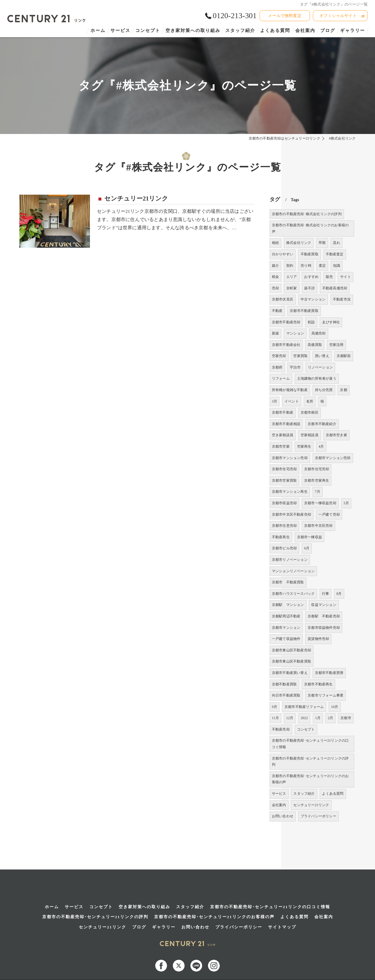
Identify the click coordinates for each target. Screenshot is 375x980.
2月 (330, 718)
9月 (275, 707)
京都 (343, 390)
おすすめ (311, 277)
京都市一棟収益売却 (320, 503)
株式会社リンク (299, 243)
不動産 (277, 311)
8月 (339, 594)
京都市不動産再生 (318, 684)
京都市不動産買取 (304, 311)
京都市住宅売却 (284, 469)
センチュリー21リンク (136, 198)
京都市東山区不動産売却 (292, 650)
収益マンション (324, 605)
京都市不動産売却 (286, 322)
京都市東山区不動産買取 (292, 661)
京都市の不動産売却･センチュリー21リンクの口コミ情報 (310, 744)
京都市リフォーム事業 (325, 695)
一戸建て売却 (329, 514)
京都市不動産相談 (286, 424)
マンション (295, 333)
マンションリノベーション (293, 571)
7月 (318, 492)
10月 (335, 707)
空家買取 (300, 356)
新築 (275, 333)
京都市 (346, 718)
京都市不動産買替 (329, 673)
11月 (275, 718)
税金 (275, 277)
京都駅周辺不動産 (286, 616)
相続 (275, 243)
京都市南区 (310, 412)
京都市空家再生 (317, 480)
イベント (292, 401)
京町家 (292, 288)
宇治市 (295, 367)
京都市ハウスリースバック (293, 594)
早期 (322, 243)
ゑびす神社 (331, 322)
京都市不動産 (283, 412)
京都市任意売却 (284, 526)
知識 (337, 266)
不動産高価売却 (335, 288)
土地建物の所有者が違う (317, 378)
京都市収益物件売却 (324, 628)
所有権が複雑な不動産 (290, 390)
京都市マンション (286, 628)
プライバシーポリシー (318, 816)
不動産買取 (310, 254)
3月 (275, 401)
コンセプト (306, 729)
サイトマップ (282, 909)
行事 (325, 594)
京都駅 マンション (288, 605)
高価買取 (315, 345)
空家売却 (279, 356)
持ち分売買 (324, 390)
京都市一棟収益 (310, 537)
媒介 (275, 266)
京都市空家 (281, 446)
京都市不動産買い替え (290, 673)
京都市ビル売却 (284, 548)
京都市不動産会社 (286, 345)
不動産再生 (281, 537)
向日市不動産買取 (286, 695)
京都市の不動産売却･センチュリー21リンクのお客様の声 (310, 779)
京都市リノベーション (290, 560)
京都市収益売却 (284, 503)
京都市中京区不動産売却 (292, 514)
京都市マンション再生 (290, 492)
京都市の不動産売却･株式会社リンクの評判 (307, 214)
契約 (290, 266)
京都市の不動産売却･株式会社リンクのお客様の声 (310, 228)
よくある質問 (333, 794)
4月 (321, 446)
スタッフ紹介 (304, 794)
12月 (290, 718)
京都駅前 (344, 356)
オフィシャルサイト (338, 16)
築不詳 (310, 288)
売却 (275, 288)
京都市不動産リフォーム (304, 707)
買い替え (322, 356)
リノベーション (320, 367)
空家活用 (336, 345)
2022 (304, 718)
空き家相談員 (283, 435)
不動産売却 (281, 729)
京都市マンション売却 (290, 458)
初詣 (311, 322)
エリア (292, 277)
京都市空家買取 (284, 480)
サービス (279, 794)
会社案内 (279, 805)
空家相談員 (310, 435)
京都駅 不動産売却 (324, 616)
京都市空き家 (336, 435)
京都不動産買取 (284, 684)
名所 (310, 401)
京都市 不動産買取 (288, 582)
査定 (322, 266)
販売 (329, 277)
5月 (346, 503)
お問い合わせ (283, 816)
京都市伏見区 (283, 299)
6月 (307, 548)
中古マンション (313, 299)
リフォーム (281, 378)
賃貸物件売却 (318, 639)
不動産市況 (342, 299)
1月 (318, 718)
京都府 (277, 367)
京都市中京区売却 (318, 526)
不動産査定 (335, 254)
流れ (336, 243)
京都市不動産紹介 (322, 424)
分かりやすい (283, 254)
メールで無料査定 (285, 16)
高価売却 (319, 333)
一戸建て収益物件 (286, 639)
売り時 (306, 266)
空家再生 (304, 446)
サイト (346, 277)
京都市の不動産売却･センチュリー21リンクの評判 (310, 762)
